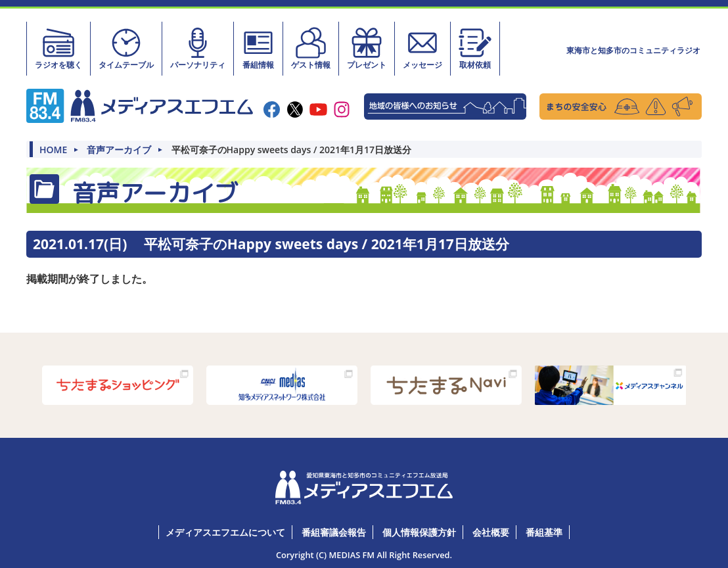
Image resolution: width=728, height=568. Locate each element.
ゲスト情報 (311, 48)
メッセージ (422, 48)
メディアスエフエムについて (225, 532)
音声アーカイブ (119, 150)
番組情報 (258, 48)
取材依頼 (475, 48)
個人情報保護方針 (419, 532)
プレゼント (367, 48)
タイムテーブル (126, 48)
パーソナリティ (198, 48)
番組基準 (544, 532)
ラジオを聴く (58, 48)
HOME (53, 150)
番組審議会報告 (334, 532)
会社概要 (491, 532)
